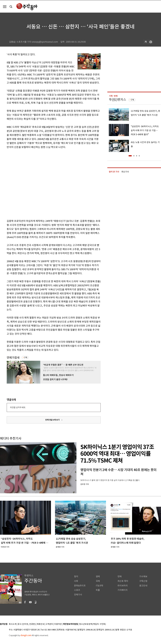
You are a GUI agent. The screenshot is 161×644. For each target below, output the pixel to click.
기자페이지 (123, 590)
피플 (98, 590)
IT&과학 (99, 586)
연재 (120, 577)
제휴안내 (41, 624)
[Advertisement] (30, 184)
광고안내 (143, 586)
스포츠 (77, 590)
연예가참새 (13, 358)
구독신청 (143, 581)
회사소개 (13, 624)
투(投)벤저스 (118, 100)
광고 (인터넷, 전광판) (27, 624)
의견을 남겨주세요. (18, 407)
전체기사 (78, 595)
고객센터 (49, 624)
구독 (26, 358)
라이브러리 (123, 586)
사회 (76, 581)
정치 (76, 577)
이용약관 (58, 624)
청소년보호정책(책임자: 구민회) (93, 624)
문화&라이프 (80, 586)
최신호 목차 (123, 581)
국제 (98, 581)
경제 (98, 577)
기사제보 (143, 577)
